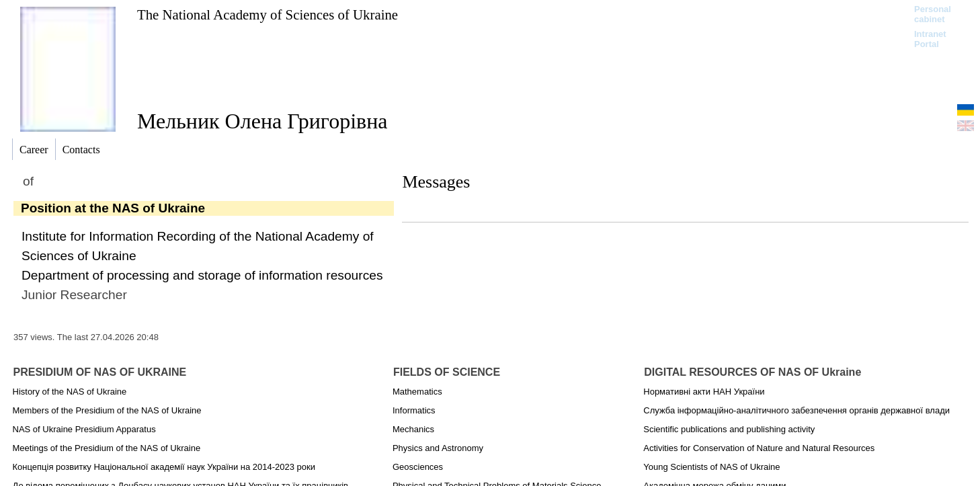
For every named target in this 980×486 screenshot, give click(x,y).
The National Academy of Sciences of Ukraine (268, 14)
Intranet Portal (930, 39)
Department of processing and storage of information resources (202, 275)
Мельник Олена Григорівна (262, 121)
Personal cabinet (933, 14)
